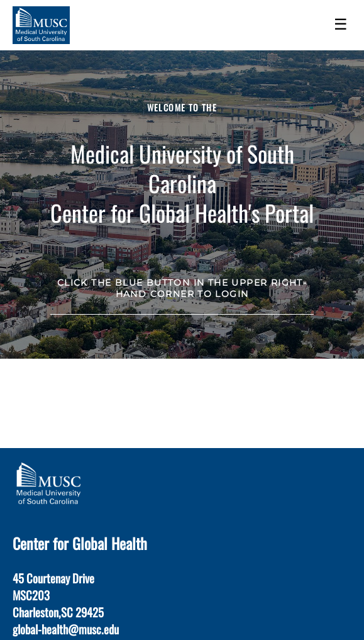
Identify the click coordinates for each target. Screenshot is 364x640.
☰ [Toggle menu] (341, 24)
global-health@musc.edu (66, 629)
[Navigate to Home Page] (41, 25)
